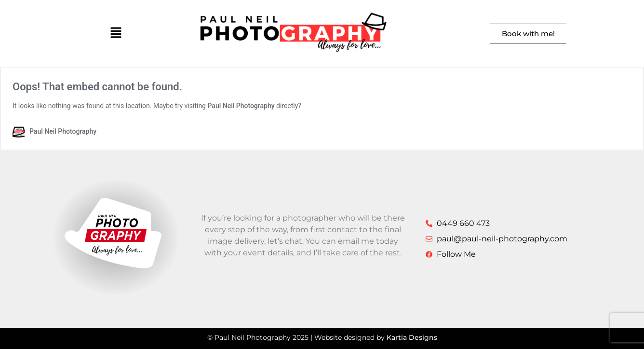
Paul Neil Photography (241, 106)
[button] (116, 34)
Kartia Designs (412, 337)
